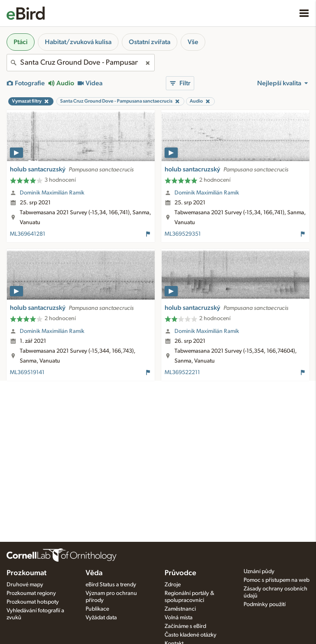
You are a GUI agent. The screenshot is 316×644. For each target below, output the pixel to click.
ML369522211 (182, 372)
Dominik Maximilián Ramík (52, 193)
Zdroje (173, 585)
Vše (193, 42)
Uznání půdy (259, 571)
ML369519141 (27, 372)
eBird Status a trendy (111, 585)
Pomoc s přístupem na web (276, 580)
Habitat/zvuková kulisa (78, 42)
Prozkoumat (27, 573)
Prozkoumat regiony (31, 593)
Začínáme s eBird (185, 626)
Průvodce (180, 573)
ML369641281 (28, 234)
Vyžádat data (101, 618)
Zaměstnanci (180, 609)
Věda (94, 573)
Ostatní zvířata (150, 42)
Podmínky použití (265, 604)
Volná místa (179, 618)
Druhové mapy (25, 585)
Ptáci (21, 42)
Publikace (97, 609)
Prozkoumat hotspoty (33, 602)
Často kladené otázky (191, 635)
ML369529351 (183, 234)
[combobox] (81, 63)
